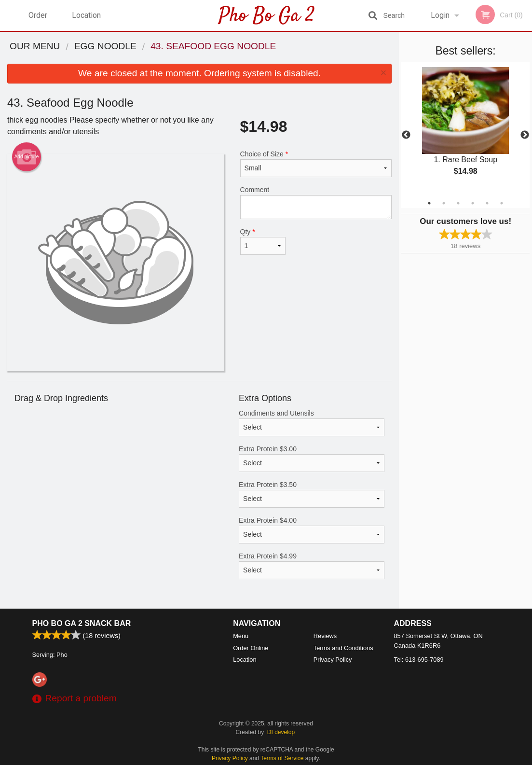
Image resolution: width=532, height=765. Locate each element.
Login (440, 15)
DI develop (281, 732)
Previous (406, 135)
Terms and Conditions (343, 648)
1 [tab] (429, 203)
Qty (263, 241)
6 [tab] (502, 203)
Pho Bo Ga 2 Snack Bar (82, 623)
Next (525, 135)
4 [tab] (473, 203)
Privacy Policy (333, 660)
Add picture (27, 157)
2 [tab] (444, 203)
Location (86, 15)
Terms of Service (282, 758)
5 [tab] (487, 203)
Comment (316, 202)
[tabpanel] (465, 129)
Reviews (325, 636)
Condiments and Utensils (312, 423)
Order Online (39, 21)
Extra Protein (312, 459)
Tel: (419, 660)
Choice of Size (316, 164)
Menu (241, 636)
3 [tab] (458, 203)
